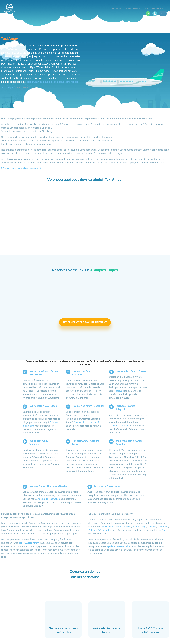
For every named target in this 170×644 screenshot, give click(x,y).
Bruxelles (106, 527)
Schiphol (152, 527)
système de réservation (48, 499)
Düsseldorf (103, 530)
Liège (143, 527)
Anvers (136, 527)
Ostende (127, 527)
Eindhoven (163, 527)
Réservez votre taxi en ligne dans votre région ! (53, 82)
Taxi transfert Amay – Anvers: (131, 371)
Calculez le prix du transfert (88, 422)
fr (163, 14)
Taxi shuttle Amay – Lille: (107, 486)
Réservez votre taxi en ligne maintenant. (21, 168)
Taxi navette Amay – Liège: (43, 406)
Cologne (93, 530)
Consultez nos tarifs (119, 426)
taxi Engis (162, 530)
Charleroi (117, 527)
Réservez (119, 391)
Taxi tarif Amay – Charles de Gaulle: (48, 486)
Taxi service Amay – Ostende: (88, 406)
